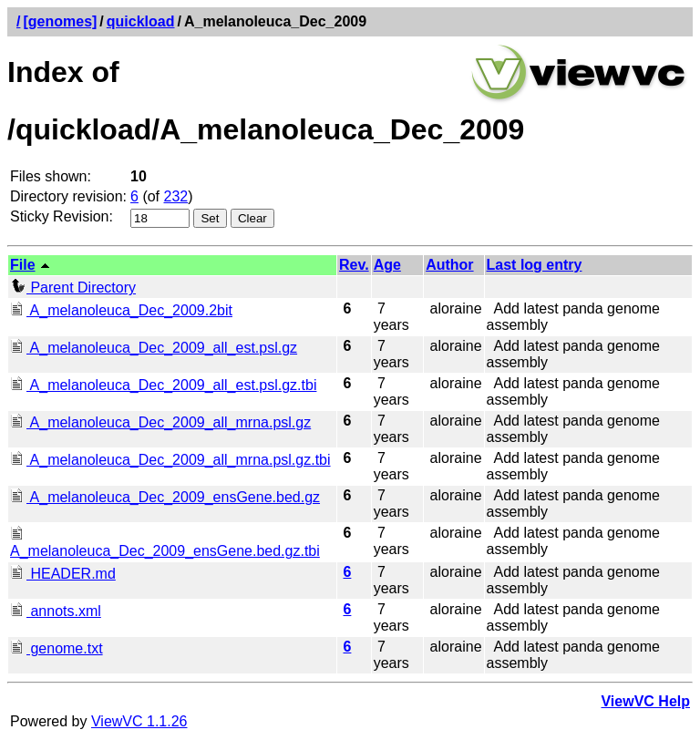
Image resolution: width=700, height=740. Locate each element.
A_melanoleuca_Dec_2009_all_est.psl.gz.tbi (163, 385)
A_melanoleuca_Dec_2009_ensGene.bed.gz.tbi (165, 543)
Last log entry (535, 265)
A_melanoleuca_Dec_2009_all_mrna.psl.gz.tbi (170, 460)
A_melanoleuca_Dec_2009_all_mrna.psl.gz (160, 422)
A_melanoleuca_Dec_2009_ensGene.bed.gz (165, 497)
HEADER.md (63, 574)
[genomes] (60, 21)
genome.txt (57, 648)
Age (387, 265)
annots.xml (56, 611)
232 (176, 196)
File (23, 265)
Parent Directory (73, 288)
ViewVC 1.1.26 (139, 721)
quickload (141, 21)
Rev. (354, 265)
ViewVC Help (645, 701)
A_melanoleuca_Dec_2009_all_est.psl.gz (154, 348)
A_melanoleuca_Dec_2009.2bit (121, 310)
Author (449, 265)
